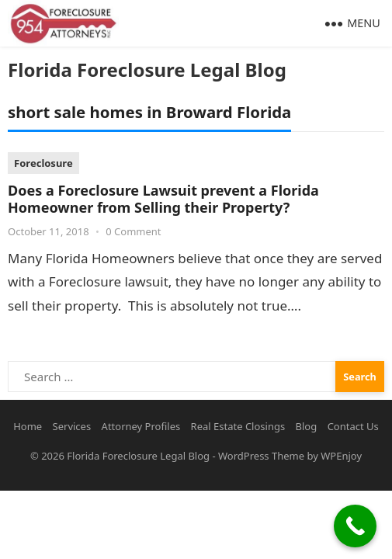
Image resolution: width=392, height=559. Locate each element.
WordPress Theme (261, 456)
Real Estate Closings (238, 426)
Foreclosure (43, 163)
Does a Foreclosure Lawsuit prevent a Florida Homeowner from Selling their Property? (163, 199)
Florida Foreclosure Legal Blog (147, 69)
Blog (307, 426)
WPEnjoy (341, 456)
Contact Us (353, 426)
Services (72, 426)
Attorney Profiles (141, 426)
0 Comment (133, 231)
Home (28, 426)
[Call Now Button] (355, 526)
